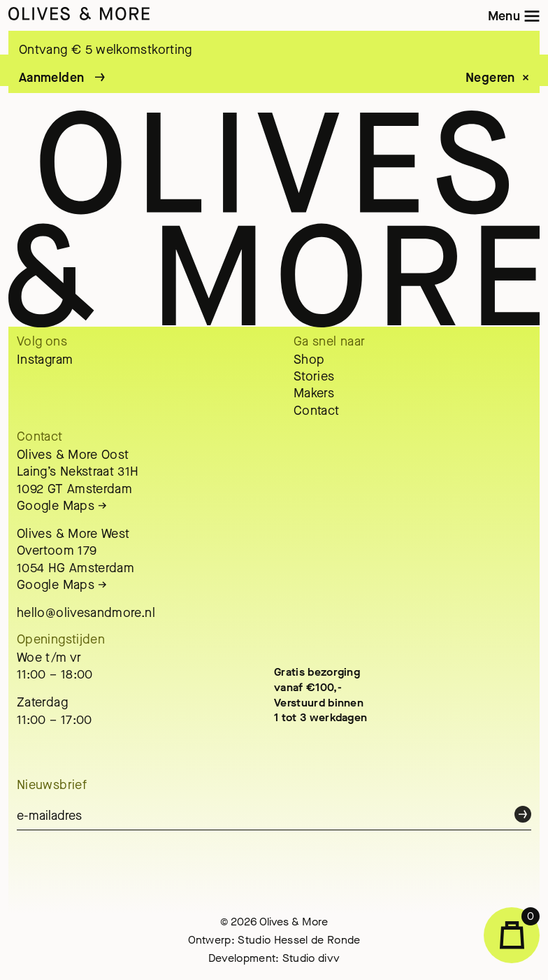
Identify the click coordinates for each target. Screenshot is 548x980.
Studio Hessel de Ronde (299, 940)
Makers (314, 393)
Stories (314, 376)
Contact (317, 411)
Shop (309, 360)
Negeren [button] (490, 78)
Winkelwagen (520, 928)
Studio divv (311, 958)
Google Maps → (62, 506)
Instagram (45, 360)
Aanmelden (51, 78)
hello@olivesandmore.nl (86, 613)
